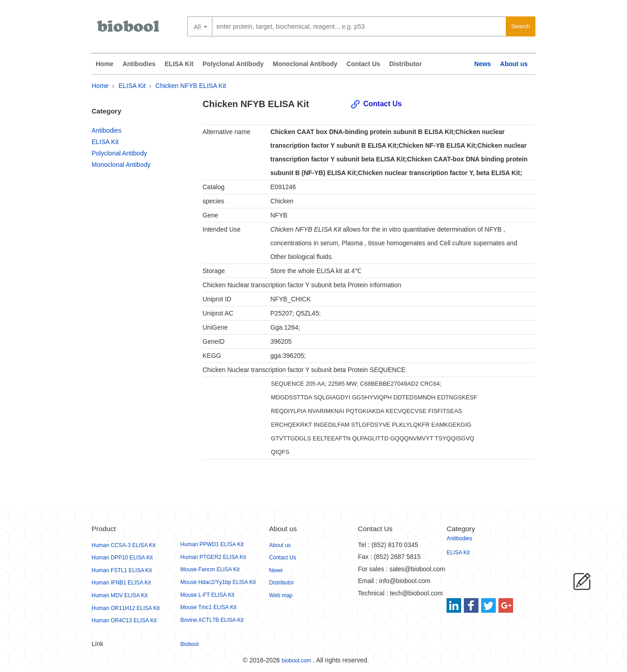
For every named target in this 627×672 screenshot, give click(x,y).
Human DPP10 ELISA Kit (122, 558)
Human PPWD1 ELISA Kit (212, 544)
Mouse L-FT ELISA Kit (208, 595)
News (483, 64)
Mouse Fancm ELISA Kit (210, 569)
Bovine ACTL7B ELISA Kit (212, 620)
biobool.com (296, 661)
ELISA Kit (179, 64)
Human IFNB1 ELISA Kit (121, 583)
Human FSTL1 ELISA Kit (122, 570)
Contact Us (363, 64)
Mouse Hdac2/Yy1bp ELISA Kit (218, 582)
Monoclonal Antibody (305, 64)
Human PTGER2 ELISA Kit (213, 557)
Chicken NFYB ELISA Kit (191, 86)
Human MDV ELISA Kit (120, 595)
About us (514, 64)
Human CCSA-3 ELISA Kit (123, 545)
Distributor (406, 64)
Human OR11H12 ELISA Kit (126, 608)
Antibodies (139, 64)
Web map (281, 595)
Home (105, 64)
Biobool (190, 644)
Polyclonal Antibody (233, 64)
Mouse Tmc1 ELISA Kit (208, 607)
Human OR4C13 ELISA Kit (124, 620)
